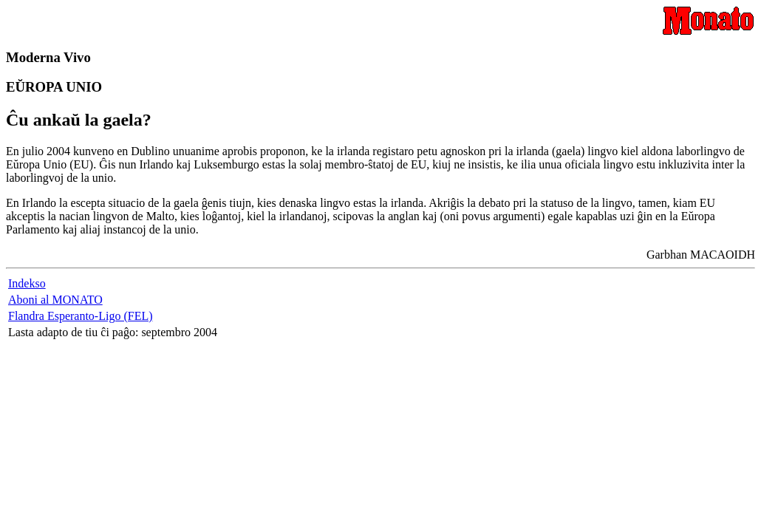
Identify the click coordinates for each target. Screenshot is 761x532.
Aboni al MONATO (55, 300)
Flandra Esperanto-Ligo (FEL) (81, 316)
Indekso (27, 283)
